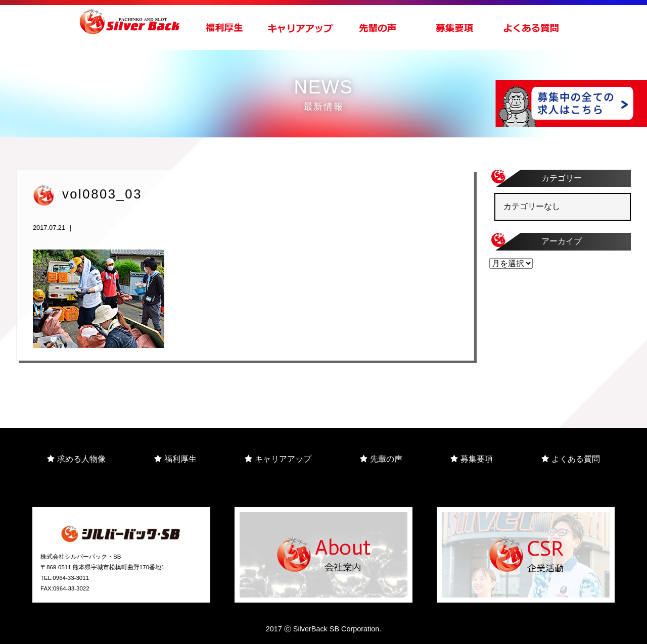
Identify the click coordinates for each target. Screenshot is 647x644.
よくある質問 (571, 459)
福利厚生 (175, 459)
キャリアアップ (278, 459)
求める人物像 (76, 459)
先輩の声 (381, 459)
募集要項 (472, 459)
